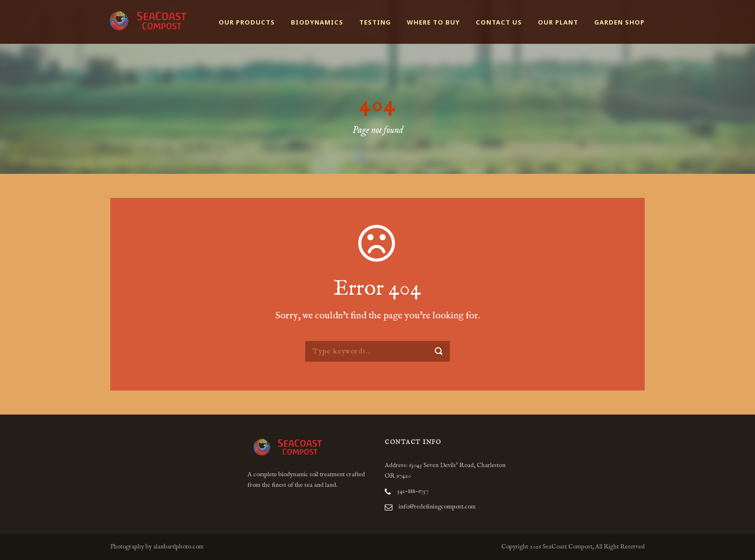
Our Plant (558, 22)
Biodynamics (317, 22)
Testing (375, 22)
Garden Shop (619, 22)
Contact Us (499, 22)
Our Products (247, 22)
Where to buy (433, 22)
